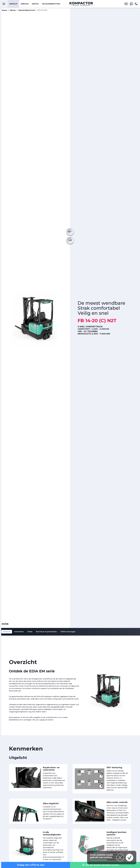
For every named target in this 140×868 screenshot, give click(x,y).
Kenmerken (19, 632)
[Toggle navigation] (4, 4)
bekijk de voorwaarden (99, 860)
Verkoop (13, 4)
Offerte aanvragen (68, 632)
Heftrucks (13, 10)
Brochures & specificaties (46, 632)
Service (35, 4)
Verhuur (25, 4)
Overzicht (7, 632)
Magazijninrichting (51, 4)
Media (30, 632)
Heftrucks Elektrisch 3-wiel (27, 10)
